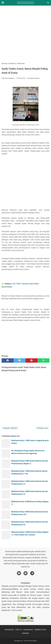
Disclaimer (26, 633)
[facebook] (8, 360)
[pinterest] (32, 360)
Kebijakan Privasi (40, 630)
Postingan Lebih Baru (10, 428)
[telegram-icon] (32, 573)
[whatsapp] (43, 360)
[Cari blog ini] (48, 3)
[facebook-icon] (26, 573)
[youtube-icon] (19, 573)
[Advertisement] (25, 34)
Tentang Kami (9, 630)
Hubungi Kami (28, 630)
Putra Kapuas (33, 641)
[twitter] (19, 360)
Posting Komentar (33, 78)
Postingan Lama (42, 428)
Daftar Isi (19, 630)
